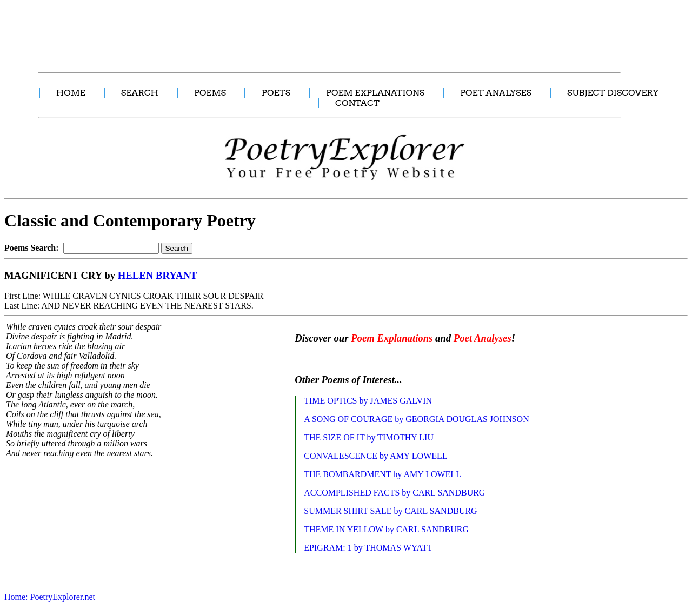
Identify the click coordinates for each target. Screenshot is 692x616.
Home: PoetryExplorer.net (50, 597)
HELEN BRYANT (158, 275)
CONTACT (357, 103)
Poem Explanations (392, 338)
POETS (276, 93)
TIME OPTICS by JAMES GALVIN (368, 401)
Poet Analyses (483, 338)
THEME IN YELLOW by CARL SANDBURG (386, 529)
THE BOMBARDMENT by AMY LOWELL (382, 474)
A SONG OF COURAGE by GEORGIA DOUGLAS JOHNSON (416, 419)
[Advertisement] (203, 30)
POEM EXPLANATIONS (375, 93)
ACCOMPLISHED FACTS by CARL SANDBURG (394, 493)
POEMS (210, 93)
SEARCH (140, 93)
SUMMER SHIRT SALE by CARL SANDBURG (390, 511)
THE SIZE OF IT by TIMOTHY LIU (369, 437)
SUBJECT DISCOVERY (613, 93)
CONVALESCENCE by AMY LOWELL (375, 456)
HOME (71, 93)
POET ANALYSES (496, 93)
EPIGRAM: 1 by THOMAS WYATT (368, 548)
